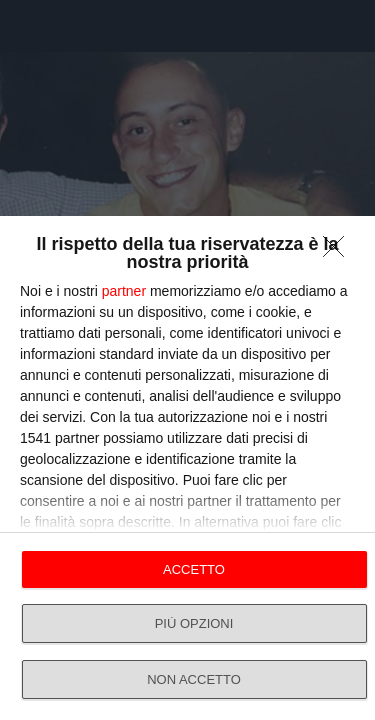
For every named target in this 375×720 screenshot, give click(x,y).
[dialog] (187, 468)
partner (124, 291)
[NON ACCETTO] (339, 252)
